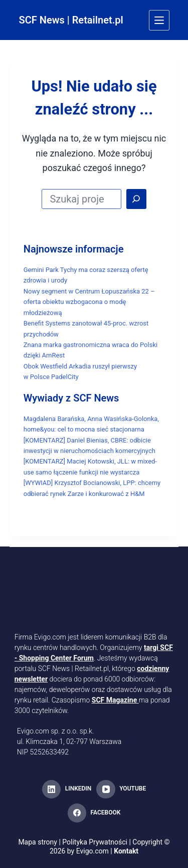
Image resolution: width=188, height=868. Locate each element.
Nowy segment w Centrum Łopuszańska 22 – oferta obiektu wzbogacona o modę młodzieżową (89, 302)
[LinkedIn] (67, 789)
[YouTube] (121, 789)
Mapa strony (38, 842)
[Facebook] (94, 813)
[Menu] (159, 20)
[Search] (136, 199)
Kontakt (126, 851)
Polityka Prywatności (95, 842)
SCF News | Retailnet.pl (71, 20)
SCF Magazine (114, 700)
